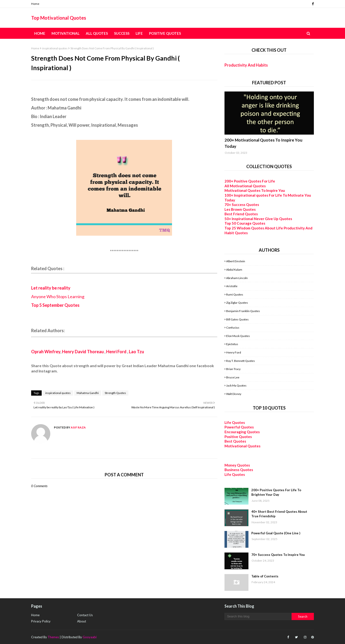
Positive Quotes (238, 437)
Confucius (233, 328)
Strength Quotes (115, 393)
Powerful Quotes (239, 427)
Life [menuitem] (139, 33)
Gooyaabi (90, 637)
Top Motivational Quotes (59, 18)
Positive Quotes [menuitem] (165, 33)
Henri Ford (116, 352)
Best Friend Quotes (241, 214)
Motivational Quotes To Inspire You (255, 190)
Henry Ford (234, 352)
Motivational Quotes (242, 446)
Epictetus (232, 344)
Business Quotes (239, 470)
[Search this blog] (258, 616)
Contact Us (85, 615)
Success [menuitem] (122, 33)
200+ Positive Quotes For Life (250, 181)
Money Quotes (237, 465)
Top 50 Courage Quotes (245, 223)
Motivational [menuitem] (66, 33)
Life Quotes (235, 422)
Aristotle (232, 286)
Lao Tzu (136, 352)
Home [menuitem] (40, 33)
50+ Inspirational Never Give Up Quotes (258, 219)
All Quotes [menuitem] (97, 33)
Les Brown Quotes (240, 209)
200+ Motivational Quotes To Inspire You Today (263, 143)
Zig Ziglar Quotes (237, 303)
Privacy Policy (41, 621)
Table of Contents (265, 576)
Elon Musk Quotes (238, 336)
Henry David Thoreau (83, 352)
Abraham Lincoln (237, 278)
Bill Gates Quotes (237, 319)
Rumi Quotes (235, 294)
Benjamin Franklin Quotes (243, 311)
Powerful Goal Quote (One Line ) (276, 533)
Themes (53, 637)
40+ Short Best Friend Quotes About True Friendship (279, 514)
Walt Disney (234, 394)
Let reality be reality (51, 288)
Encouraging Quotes (242, 432)
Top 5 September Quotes (55, 305)
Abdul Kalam (234, 270)
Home (35, 4)
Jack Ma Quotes (236, 385)
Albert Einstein (236, 261)
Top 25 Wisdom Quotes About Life (254, 228)
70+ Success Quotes (242, 205)
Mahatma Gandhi (88, 393)
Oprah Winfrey (46, 352)
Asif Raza (78, 427)
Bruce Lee (233, 377)
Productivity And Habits (246, 65)
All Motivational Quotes (245, 186)
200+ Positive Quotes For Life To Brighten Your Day (276, 492)
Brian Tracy (233, 369)
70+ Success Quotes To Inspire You (278, 555)
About (82, 621)
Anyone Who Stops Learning (58, 296)
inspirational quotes (55, 48)
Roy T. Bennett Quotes (241, 361)
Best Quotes (235, 441)
